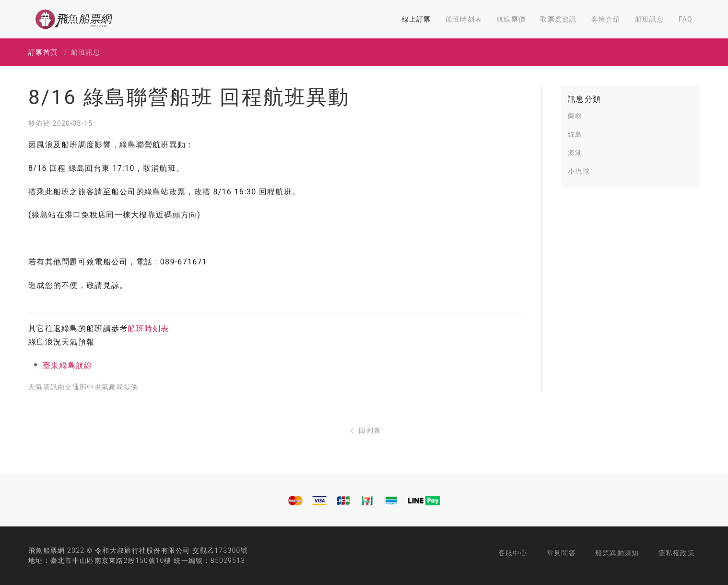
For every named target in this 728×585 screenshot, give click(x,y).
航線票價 (511, 19)
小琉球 (579, 171)
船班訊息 (650, 19)
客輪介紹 (606, 19)
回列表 (364, 430)
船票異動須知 (617, 553)
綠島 (575, 134)
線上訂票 (417, 19)
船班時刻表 (464, 19)
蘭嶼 (575, 116)
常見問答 (561, 553)
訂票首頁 (43, 52)
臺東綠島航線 (68, 365)
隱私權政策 (677, 553)
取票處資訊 (558, 19)
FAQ (686, 19)
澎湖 (575, 153)
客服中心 (513, 553)
